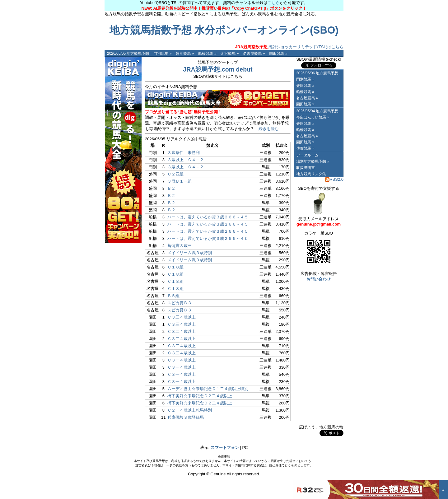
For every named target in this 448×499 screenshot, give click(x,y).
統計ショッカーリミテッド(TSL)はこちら (289, 47)
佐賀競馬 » (305, 148)
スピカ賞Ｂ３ (180, 303)
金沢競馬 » (230, 54)
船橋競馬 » (207, 54)
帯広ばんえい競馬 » (313, 117)
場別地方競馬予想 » (313, 161)
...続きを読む (267, 129)
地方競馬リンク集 (311, 174)
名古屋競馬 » (254, 54)
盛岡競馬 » (185, 54)
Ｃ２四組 (175, 174)
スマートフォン (225, 448)
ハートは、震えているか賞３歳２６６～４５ (208, 217)
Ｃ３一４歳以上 (182, 360)
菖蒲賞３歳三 (180, 246)
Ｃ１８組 (175, 267)
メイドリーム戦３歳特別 (190, 253)
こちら (274, 3)
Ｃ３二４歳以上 (182, 331)
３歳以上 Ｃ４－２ (186, 160)
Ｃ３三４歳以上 (182, 317)
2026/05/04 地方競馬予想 (317, 111)
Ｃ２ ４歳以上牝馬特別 (190, 410)
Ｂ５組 (173, 296)
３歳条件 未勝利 (184, 153)
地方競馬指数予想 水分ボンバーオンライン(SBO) (224, 30)
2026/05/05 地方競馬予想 (128, 54)
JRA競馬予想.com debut (218, 69)
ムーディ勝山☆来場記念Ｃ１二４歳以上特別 (208, 389)
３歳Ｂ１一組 (180, 181)
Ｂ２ (171, 188)
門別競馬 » (162, 54)
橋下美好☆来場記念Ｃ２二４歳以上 (200, 396)
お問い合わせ (319, 279)
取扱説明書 (306, 168)
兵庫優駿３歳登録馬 (186, 417)
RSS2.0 (334, 179)
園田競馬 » (278, 54)
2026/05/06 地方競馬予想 (317, 73)
